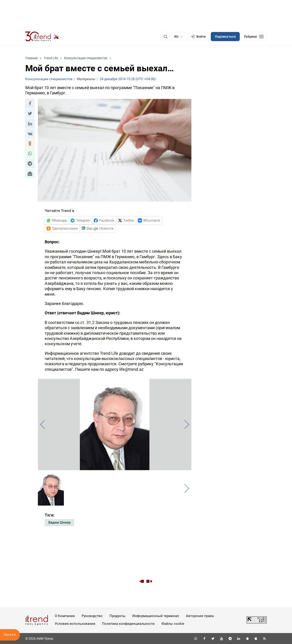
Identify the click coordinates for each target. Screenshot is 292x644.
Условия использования (75, 624)
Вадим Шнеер (59, 522)
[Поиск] (165, 37)
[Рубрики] (254, 37)
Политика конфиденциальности (128, 624)
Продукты (117, 616)
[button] (30, 103)
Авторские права (200, 616)
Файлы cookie (173, 624)
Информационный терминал (156, 616)
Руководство (92, 616)
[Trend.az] (42, 37)
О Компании (65, 616)
